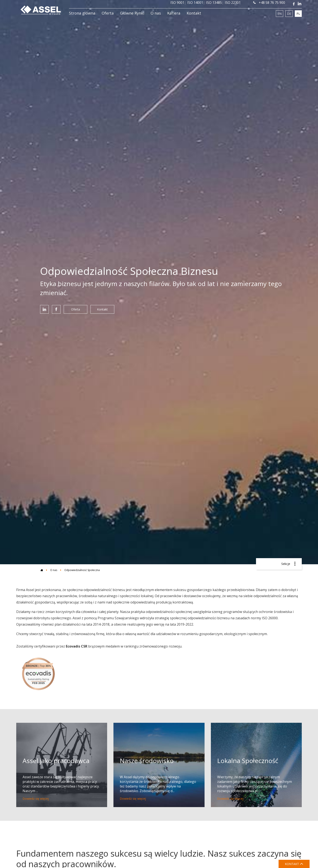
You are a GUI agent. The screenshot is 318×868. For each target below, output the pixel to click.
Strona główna (82, 13)
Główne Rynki (132, 13)
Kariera (174, 13)
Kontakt (194, 13)
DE (289, 14)
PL (298, 14)
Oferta (108, 13)
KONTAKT (294, 864)
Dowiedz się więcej (36, 799)
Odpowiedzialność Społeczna (82, 570)
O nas (156, 13)
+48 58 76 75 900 (269, 3)
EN (280, 14)
